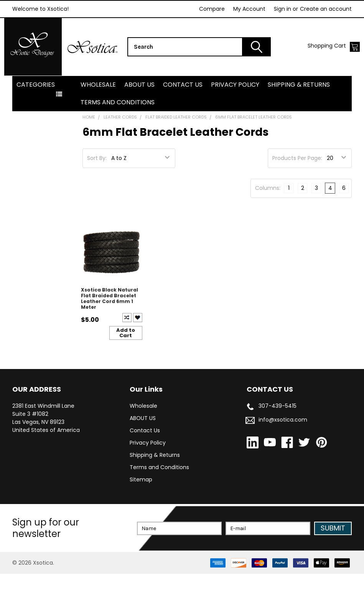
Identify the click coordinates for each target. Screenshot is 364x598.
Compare (212, 9)
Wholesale (98, 109)
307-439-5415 (278, 430)
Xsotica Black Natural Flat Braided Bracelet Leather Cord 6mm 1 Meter (110, 323)
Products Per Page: (297, 182)
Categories (36, 109)
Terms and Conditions (118, 126)
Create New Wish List (138, 342)
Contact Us (183, 109)
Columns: (268, 212)
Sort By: (97, 182)
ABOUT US (139, 109)
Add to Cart (126, 357)
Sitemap (141, 504)
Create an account (326, 9)
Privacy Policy (235, 109)
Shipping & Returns (299, 109)
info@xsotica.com (283, 444)
